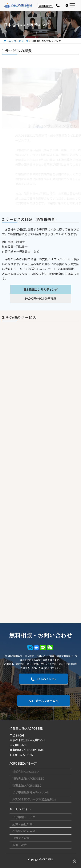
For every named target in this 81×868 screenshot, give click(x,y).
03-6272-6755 (43, 679)
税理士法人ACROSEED (27, 785)
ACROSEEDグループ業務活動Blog (34, 799)
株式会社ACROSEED (26, 772)
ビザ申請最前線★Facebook (30, 792)
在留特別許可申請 (24, 831)
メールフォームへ (43, 701)
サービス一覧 (21, 41)
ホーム (8, 41)
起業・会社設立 (22, 824)
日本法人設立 (21, 838)
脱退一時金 (20, 845)
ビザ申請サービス (24, 817)
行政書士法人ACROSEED (28, 778)
